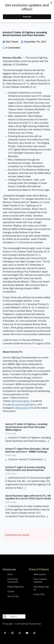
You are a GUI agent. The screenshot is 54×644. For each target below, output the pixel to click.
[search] (5, 617)
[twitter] (20, 633)
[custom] (34, 633)
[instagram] (12, 633)
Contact (11, 591)
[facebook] (5, 633)
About (10, 574)
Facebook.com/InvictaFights (19, 405)
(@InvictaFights (20, 401)
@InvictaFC (22, 408)
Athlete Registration (16, 587)
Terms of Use (13, 596)
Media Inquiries (40, 574)
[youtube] (27, 633)
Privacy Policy (39, 594)
